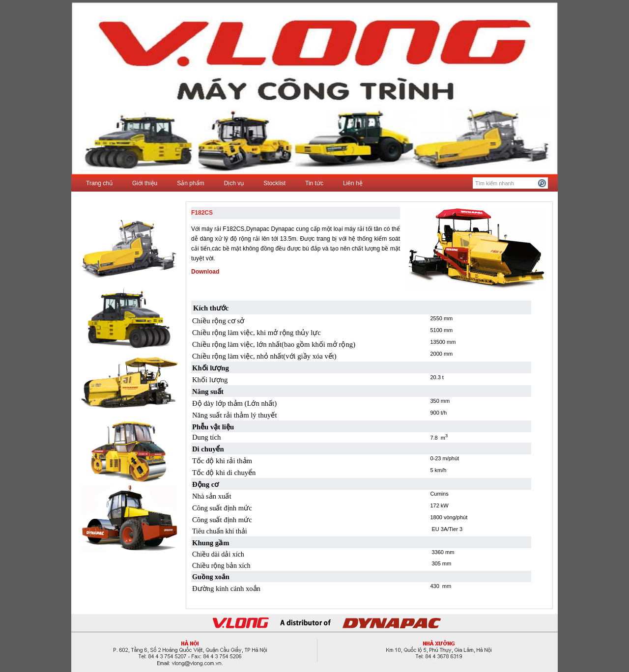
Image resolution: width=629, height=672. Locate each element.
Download (205, 272)
